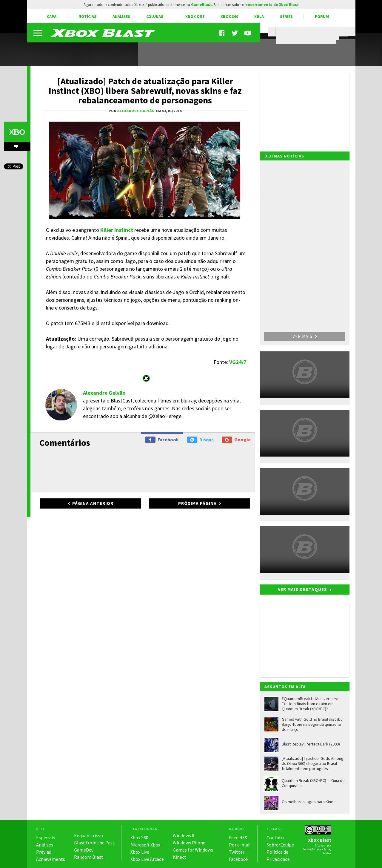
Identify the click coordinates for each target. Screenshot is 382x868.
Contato (275, 838)
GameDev (84, 850)
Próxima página (197, 503)
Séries (286, 16)
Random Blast (89, 857)
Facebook (162, 440)
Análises (121, 16)
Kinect (180, 857)
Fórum (322, 16)
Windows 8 (184, 835)
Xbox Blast (320, 840)
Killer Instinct (117, 230)
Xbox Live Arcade (147, 859)
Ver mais (305, 336)
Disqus (200, 440)
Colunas (155, 16)
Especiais (46, 838)
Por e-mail (240, 845)
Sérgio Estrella (312, 849)
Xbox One (195, 16)
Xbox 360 (229, 16)
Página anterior (93, 503)
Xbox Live (140, 852)
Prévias (44, 852)
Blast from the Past (94, 843)
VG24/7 (238, 362)
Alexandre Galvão (104, 393)
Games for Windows (193, 850)
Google (236, 440)
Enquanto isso (88, 835)
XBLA (259, 16)
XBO (17, 132)
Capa (52, 16)
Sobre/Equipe (280, 845)
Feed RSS (238, 838)
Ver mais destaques (302, 589)
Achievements (51, 859)
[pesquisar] (307, 36)
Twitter (237, 852)
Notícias (87, 16)
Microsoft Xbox (145, 845)
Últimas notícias (284, 156)
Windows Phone (189, 843)
